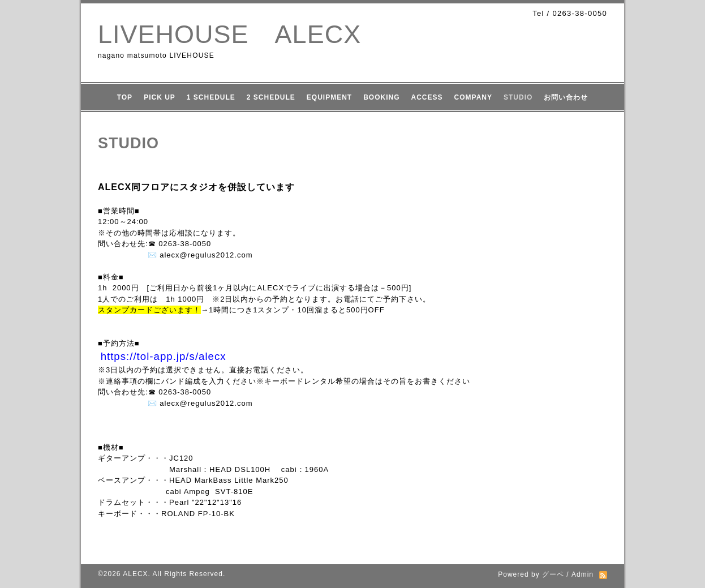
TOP (125, 97)
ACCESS (427, 97)
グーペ (553, 574)
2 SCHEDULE (271, 97)
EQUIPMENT (329, 97)
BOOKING (381, 97)
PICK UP (160, 97)
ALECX (135, 574)
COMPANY (473, 97)
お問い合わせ (566, 97)
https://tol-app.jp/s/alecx (164, 356)
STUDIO (518, 97)
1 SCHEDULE (211, 97)
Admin (583, 574)
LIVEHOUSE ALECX (229, 34)
